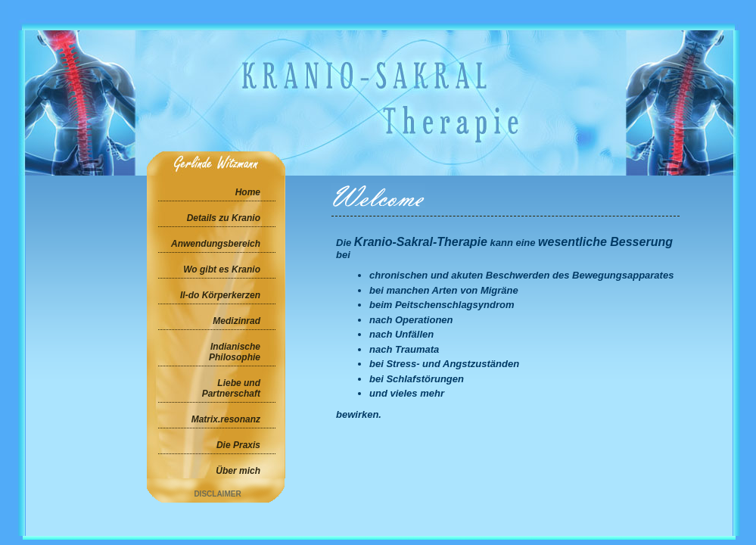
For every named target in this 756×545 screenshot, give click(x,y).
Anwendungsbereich (216, 244)
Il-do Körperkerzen (220, 295)
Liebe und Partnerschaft (231, 388)
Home (248, 192)
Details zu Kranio (224, 218)
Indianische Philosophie (235, 352)
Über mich (238, 471)
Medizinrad (236, 321)
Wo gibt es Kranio (222, 269)
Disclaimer (217, 494)
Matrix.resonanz (226, 419)
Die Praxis (238, 445)
